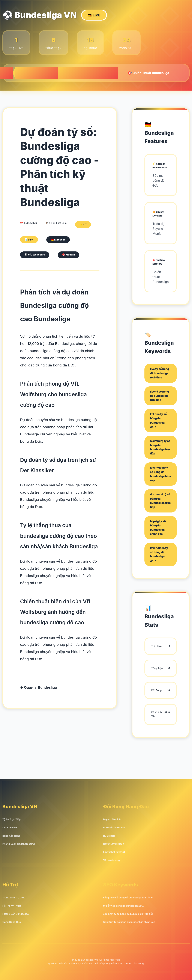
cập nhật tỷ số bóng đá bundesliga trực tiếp (128, 914)
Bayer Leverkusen (114, 844)
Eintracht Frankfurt (114, 852)
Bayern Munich (112, 819)
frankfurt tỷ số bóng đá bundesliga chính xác (129, 922)
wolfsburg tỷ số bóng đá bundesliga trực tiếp (160, 447)
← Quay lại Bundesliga (38, 687)
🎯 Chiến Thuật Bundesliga (148, 73)
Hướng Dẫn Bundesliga (16, 914)
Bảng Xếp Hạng (11, 836)
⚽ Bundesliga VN (55, 15)
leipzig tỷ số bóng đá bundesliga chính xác (158, 528)
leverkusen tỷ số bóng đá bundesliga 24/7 (159, 554)
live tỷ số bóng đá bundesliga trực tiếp (159, 396)
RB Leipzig (109, 836)
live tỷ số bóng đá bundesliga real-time (159, 373)
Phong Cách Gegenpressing (19, 844)
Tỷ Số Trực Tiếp (11, 819)
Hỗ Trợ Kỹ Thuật (12, 906)
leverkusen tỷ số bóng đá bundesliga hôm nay (160, 474)
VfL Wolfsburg (112, 860)
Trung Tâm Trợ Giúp (14, 898)
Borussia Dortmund (114, 828)
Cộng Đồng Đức (12, 922)
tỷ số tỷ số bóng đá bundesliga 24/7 (124, 906)
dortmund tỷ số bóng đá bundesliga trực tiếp (160, 501)
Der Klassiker (10, 828)
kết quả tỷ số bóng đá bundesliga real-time (128, 898)
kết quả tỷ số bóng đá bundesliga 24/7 (158, 420)
